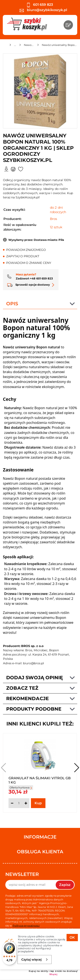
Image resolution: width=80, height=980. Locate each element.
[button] (77, 768)
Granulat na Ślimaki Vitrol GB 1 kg (40, 780)
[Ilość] (19, 803)
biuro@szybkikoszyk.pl (43, 10)
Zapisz (65, 885)
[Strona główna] (4, 46)
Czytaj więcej (35, 960)
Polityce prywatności (26, 925)
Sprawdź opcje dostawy (31, 285)
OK (72, 937)
